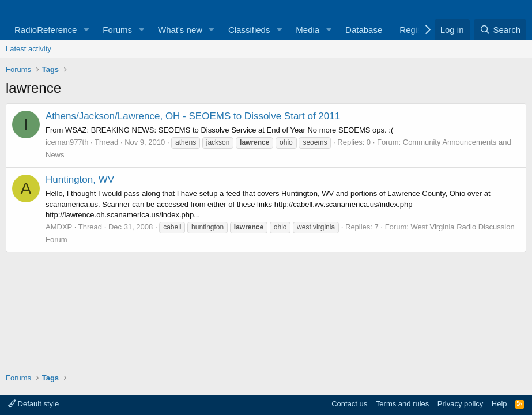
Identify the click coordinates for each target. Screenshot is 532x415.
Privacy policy (460, 404)
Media (307, 30)
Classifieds (249, 30)
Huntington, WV (80, 180)
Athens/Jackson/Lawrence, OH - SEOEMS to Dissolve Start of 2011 (193, 116)
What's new (180, 30)
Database (364, 30)
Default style (33, 404)
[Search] (500, 30)
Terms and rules (402, 404)
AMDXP (59, 227)
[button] (86, 30)
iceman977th (67, 142)
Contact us (349, 404)
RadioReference (46, 30)
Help (499, 404)
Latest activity (29, 49)
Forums (117, 30)
